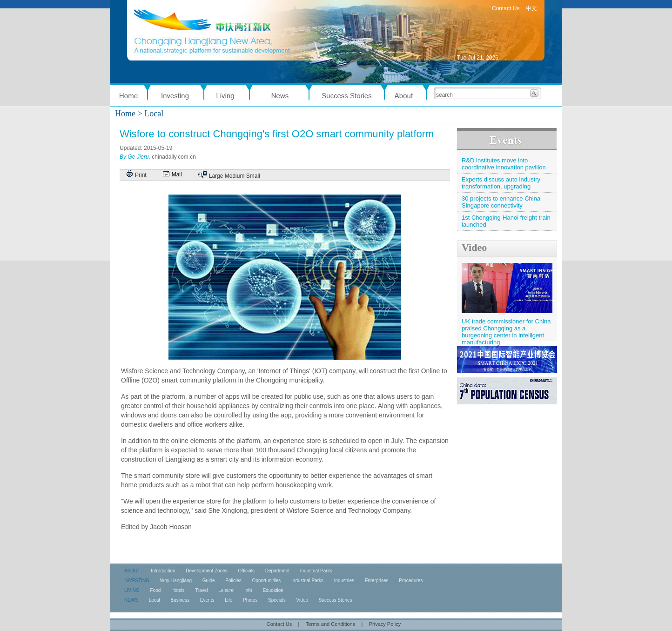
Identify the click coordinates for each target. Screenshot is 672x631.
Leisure (226, 590)
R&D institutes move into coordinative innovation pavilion (504, 164)
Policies (233, 581)
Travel (201, 590)
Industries (344, 581)
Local (155, 600)
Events (207, 600)
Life (228, 600)
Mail (177, 175)
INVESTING (137, 581)
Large (216, 176)
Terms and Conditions (330, 624)
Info (248, 590)
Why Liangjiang (176, 581)
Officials (246, 571)
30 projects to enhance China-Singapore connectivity (502, 202)
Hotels (178, 590)
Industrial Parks (316, 571)
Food (156, 590)
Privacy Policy (385, 624)
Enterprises (377, 581)
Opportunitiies (267, 581)
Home (125, 114)
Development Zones (207, 571)
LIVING (132, 590)
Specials (277, 600)
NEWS (131, 600)
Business (180, 600)
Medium (235, 176)
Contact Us (506, 8)
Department (277, 571)
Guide (209, 581)
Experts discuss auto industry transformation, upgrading (501, 183)
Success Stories (336, 600)
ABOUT (132, 571)
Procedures (411, 581)
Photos (250, 600)
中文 (531, 8)
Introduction (163, 571)
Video (474, 247)
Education (273, 590)
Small (253, 176)
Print (141, 175)
